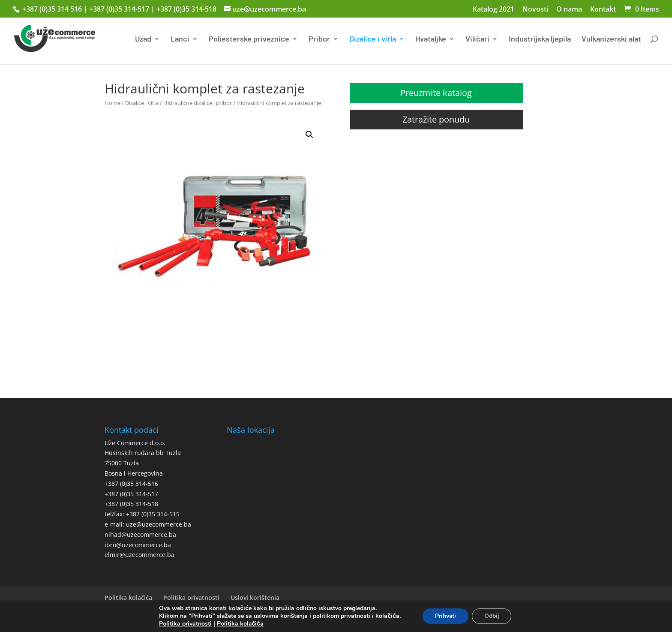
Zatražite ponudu (436, 119)
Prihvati (445, 616)
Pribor (319, 39)
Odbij (492, 616)
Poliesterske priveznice (249, 39)
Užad (143, 39)
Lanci (180, 39)
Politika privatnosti (191, 598)
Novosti (535, 10)
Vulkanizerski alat (611, 39)
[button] (309, 135)
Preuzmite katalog (436, 93)
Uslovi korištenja (255, 598)
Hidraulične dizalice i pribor (198, 103)
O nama (569, 10)
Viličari (477, 39)
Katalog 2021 (493, 10)
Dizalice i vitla (373, 39)
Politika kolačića (128, 598)
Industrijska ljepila (540, 39)
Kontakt (603, 10)
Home (112, 103)
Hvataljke (431, 39)
